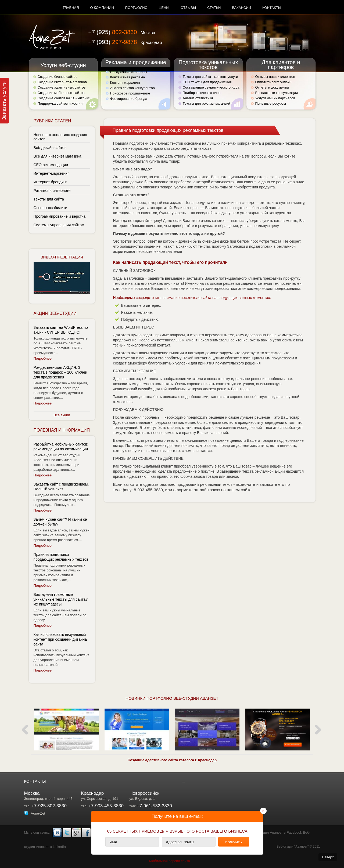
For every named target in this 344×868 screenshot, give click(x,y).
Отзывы (188, 8)
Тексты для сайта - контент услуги (210, 77)
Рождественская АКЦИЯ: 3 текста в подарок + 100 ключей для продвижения (60, 372)
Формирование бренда (129, 99)
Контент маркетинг (125, 83)
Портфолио (136, 8)
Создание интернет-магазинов (62, 82)
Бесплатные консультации (277, 93)
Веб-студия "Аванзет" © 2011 (298, 847)
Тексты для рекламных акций (207, 103)
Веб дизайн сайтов (50, 148)
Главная (71, 8)
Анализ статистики (198, 98)
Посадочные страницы (129, 72)
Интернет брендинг (50, 182)
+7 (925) (122, 32)
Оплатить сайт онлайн (273, 82)
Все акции (62, 415)
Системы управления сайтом (59, 225)
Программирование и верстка (60, 216)
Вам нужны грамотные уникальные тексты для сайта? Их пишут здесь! (61, 599)
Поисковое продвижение (130, 93)
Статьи (214, 8)
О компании (102, 8)
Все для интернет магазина (58, 156)
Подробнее (43, 358)
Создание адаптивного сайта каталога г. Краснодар (172, 760)
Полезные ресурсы (271, 103)
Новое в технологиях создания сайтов (60, 137)
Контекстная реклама (128, 77)
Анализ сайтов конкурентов (132, 88)
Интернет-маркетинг (51, 173)
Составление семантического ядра (211, 87)
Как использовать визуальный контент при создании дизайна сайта (60, 639)
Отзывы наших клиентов (275, 77)
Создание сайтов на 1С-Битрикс (64, 98)
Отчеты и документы (272, 87)
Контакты (272, 8)
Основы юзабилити (51, 208)
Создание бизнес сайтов (58, 77)
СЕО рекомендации (51, 165)
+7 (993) (125, 42)
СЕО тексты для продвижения (207, 82)
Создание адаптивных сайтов (62, 87)
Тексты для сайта (49, 199)
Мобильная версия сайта (170, 861)
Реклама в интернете (52, 191)
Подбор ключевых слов (202, 93)
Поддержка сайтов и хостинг (61, 103)
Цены (164, 8)
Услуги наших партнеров (275, 98)
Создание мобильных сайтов (61, 93)
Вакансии (241, 8)
